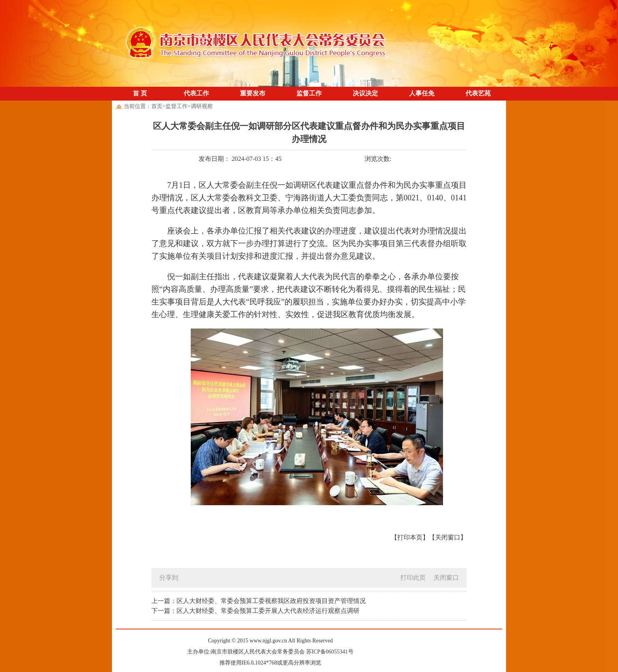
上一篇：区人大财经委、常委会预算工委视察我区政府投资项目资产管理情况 (259, 601)
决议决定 (365, 93)
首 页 (140, 93)
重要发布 (253, 93)
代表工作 (196, 93)
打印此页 (413, 578)
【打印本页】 (410, 537)
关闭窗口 (446, 578)
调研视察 (202, 106)
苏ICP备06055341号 (330, 652)
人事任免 (422, 93)
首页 (157, 106)
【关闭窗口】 (448, 537)
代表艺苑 (478, 93)
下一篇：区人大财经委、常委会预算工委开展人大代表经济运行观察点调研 (255, 611)
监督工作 (309, 93)
